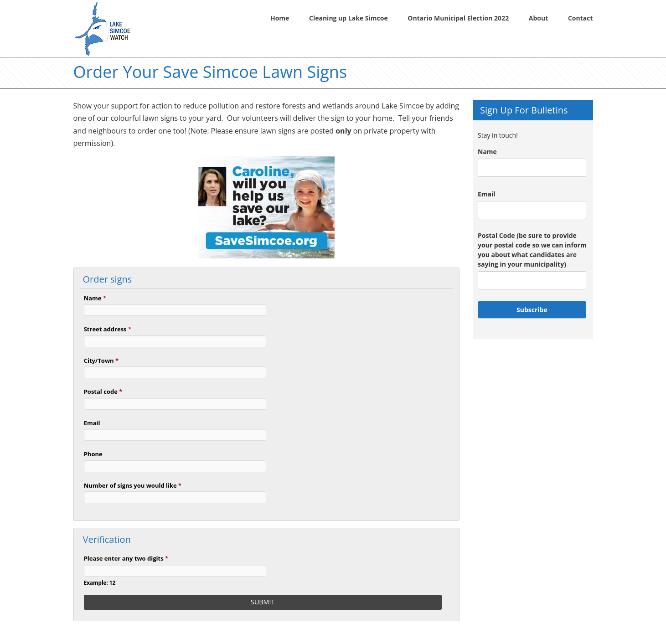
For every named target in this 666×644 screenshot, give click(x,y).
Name (95, 298)
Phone (93, 454)
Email (92, 423)
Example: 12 (100, 582)
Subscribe (532, 310)
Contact (581, 18)
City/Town (101, 361)
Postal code (103, 392)
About (538, 18)
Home (280, 18)
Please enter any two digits (126, 558)
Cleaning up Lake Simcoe (348, 18)
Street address (108, 329)
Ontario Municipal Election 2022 (458, 18)
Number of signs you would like (133, 485)
